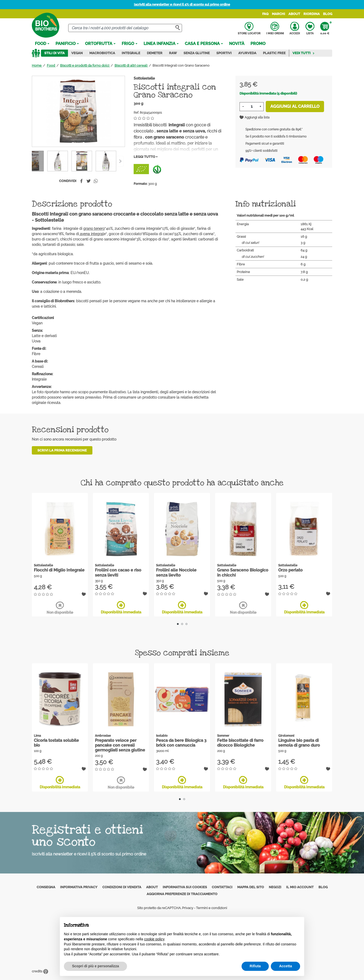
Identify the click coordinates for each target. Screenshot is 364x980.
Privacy (188, 908)
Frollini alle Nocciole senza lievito (176, 572)
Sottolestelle (144, 78)
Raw (173, 53)
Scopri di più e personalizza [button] (95, 966)
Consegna (46, 887)
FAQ (265, 14)
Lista (310, 28)
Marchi (278, 14)
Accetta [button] (285, 966)
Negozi (275, 887)
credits (40, 969)
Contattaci (222, 887)
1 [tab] (178, 624)
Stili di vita (54, 53)
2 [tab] (182, 624)
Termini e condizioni (212, 908)
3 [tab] (186, 624)
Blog (328, 14)
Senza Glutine (197, 53)
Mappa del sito (251, 887)
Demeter (155, 53)
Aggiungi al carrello (295, 106)
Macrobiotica (102, 53)
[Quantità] (252, 107)
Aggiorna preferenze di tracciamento (182, 894)
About (294, 14)
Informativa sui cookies (185, 887)
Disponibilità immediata (121, 608)
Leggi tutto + (145, 157)
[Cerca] (125, 28)
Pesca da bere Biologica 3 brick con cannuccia (181, 743)
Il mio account (300, 887)
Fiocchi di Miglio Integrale (59, 570)
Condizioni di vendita (122, 887)
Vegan (77, 53)
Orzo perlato (290, 570)
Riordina (312, 14)
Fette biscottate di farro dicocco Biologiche (240, 743)
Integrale (131, 53)
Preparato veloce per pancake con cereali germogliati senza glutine (120, 745)
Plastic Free (274, 53)
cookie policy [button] (154, 939)
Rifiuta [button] (255, 966)
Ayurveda (247, 53)
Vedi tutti (304, 53)
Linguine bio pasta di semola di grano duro (299, 743)
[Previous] (120, 161)
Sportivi (224, 53)
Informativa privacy (79, 887)
